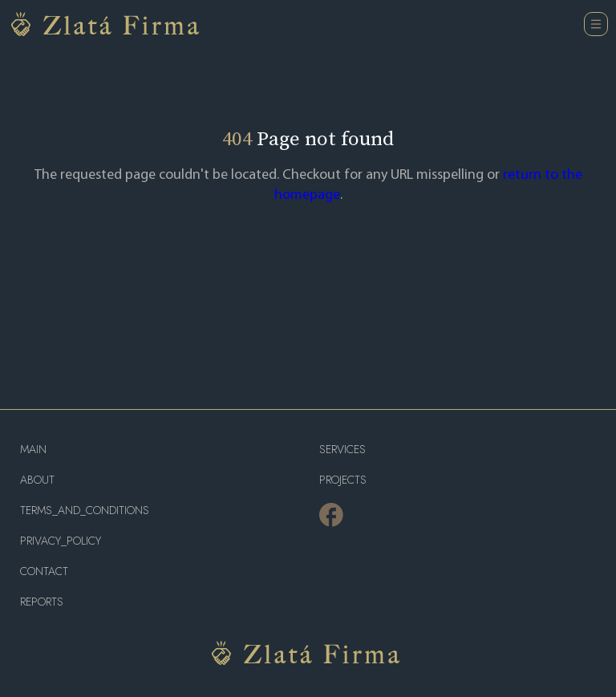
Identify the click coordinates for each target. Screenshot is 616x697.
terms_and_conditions (85, 511)
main (33, 450)
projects (343, 480)
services (342, 450)
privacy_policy (61, 541)
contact (44, 571)
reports (42, 602)
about (37, 480)
